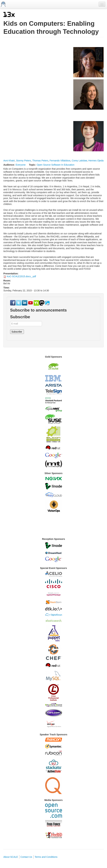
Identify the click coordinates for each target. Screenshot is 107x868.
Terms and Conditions (46, 857)
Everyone (21, 165)
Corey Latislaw (79, 161)
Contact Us (26, 857)
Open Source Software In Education (56, 165)
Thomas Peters (40, 161)
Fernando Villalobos (60, 161)
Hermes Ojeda (96, 161)
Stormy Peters (24, 161)
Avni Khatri (9, 161)
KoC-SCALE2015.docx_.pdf (21, 276)
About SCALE (11, 857)
